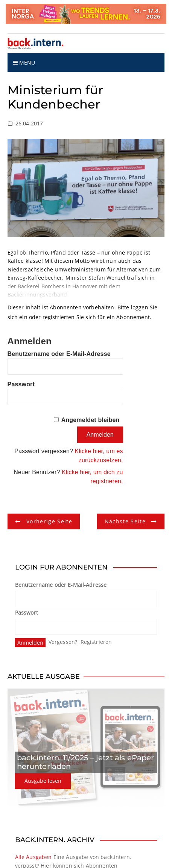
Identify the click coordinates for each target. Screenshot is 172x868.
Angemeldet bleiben (91, 420)
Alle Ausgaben (33, 857)
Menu (24, 63)
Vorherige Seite (49, 521)
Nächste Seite (125, 521)
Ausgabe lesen (43, 781)
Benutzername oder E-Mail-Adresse (59, 354)
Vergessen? (63, 642)
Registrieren (96, 642)
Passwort (21, 384)
